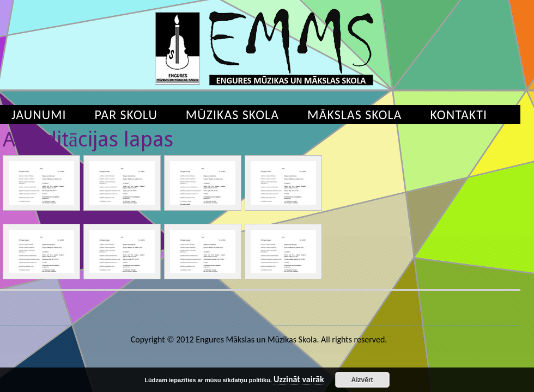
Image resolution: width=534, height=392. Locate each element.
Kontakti (459, 115)
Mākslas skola (354, 115)
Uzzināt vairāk (299, 380)
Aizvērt (362, 380)
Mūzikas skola (232, 115)
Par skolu (126, 115)
